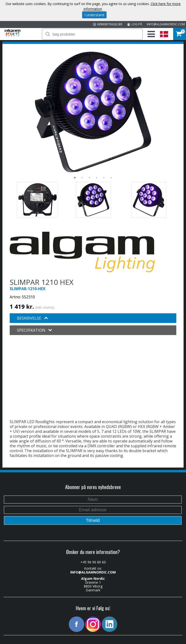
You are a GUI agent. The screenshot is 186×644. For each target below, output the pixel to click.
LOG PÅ (135, 24)
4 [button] (97, 178)
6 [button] (111, 178)
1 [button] (75, 178)
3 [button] (89, 178)
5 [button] (104, 178)
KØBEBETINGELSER (108, 24)
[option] (93, 112)
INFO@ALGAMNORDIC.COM (166, 24)
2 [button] (82, 178)
